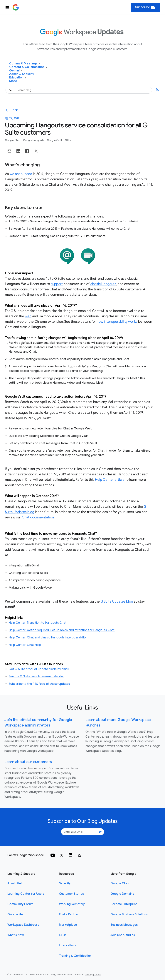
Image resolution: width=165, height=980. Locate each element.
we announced (21, 174)
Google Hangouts (34, 140)
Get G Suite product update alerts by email (39, 669)
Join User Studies (123, 935)
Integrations (68, 945)
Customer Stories (71, 894)
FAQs (63, 935)
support (57, 284)
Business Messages (124, 925)
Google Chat (13, 140)
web (28, 316)
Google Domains (122, 894)
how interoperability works (117, 322)
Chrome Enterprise (124, 904)
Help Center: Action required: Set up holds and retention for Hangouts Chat (62, 630)
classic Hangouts (103, 284)
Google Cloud (120, 883)
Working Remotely (72, 904)
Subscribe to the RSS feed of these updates (39, 684)
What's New (16, 935)
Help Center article (110, 480)
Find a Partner (69, 914)
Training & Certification (75, 956)
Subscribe (145, 7)
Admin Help (15, 883)
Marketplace (68, 925)
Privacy (89, 975)
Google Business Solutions (129, 914)
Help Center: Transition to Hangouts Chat (38, 623)
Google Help (16, 914)
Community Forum (20, 904)
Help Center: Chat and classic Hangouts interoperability (48, 638)
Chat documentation (38, 517)
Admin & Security (23, 74)
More (15, 81)
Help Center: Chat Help (25, 645)
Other (68, 140)
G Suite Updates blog (117, 602)
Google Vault (55, 140)
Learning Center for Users (26, 894)
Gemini (16, 71)
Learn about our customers (28, 762)
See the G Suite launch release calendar (36, 676)
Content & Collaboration (28, 67)
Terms (97, 975)
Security (65, 883)
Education (18, 78)
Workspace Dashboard (23, 925)
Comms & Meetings (25, 64)
